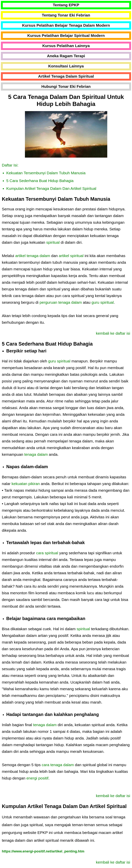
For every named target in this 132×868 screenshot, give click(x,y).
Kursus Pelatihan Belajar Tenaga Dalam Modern (66, 25)
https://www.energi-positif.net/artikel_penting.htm (43, 851)
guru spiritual (103, 302)
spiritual (53, 242)
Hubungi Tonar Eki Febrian (66, 86)
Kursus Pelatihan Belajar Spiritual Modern (66, 35)
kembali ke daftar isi (113, 333)
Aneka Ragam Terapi (66, 56)
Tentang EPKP (66, 5)
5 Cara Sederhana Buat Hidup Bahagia (40, 181)
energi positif (37, 778)
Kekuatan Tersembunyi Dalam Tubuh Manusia (46, 173)
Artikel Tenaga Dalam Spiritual (66, 76)
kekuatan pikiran (26, 484)
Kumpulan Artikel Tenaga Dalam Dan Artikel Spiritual (51, 188)
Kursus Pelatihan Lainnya (66, 46)
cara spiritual (47, 553)
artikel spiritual (71, 256)
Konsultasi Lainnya (66, 66)
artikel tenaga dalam (33, 256)
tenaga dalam (36, 454)
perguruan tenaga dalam (61, 302)
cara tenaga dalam (58, 765)
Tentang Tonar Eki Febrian (66, 15)
